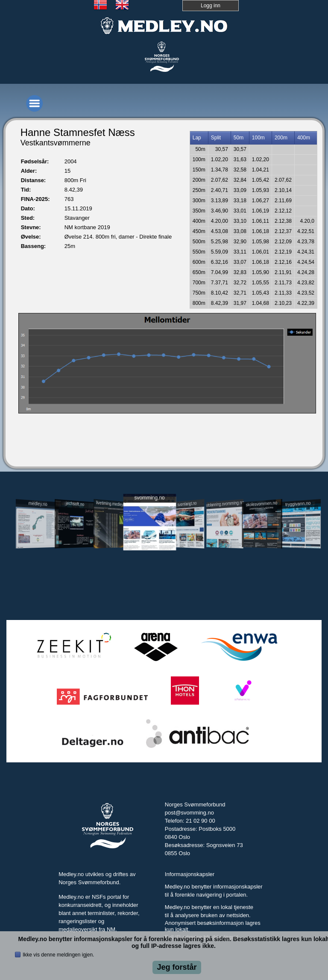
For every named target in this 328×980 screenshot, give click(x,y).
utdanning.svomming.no (225, 504)
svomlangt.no (187, 504)
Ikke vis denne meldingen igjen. (58, 955)
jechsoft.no (75, 504)
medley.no (38, 504)
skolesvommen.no (261, 504)
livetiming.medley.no (112, 503)
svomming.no (149, 497)
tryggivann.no (298, 504)
